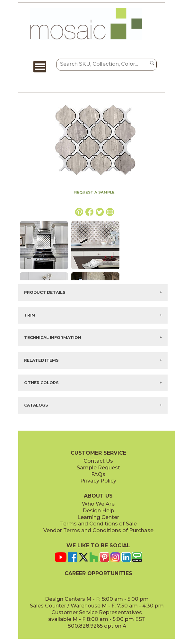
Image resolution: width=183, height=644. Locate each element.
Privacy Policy (98, 481)
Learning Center (98, 517)
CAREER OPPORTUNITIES (98, 573)
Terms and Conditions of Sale (98, 524)
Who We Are (98, 504)
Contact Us (98, 461)
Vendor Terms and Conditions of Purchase (98, 530)
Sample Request (98, 468)
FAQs (98, 474)
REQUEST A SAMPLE (94, 192)
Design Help (98, 511)
